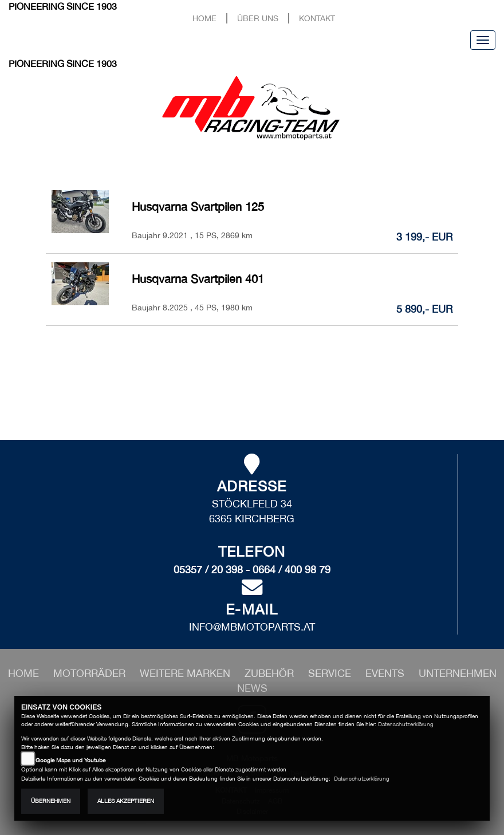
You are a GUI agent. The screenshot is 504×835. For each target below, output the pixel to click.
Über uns (258, 18)
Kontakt (317, 18)
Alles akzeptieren (126, 801)
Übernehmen (51, 801)
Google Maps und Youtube (70, 760)
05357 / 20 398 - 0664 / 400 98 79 (252, 570)
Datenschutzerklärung (406, 724)
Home (204, 18)
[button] (91, 673)
